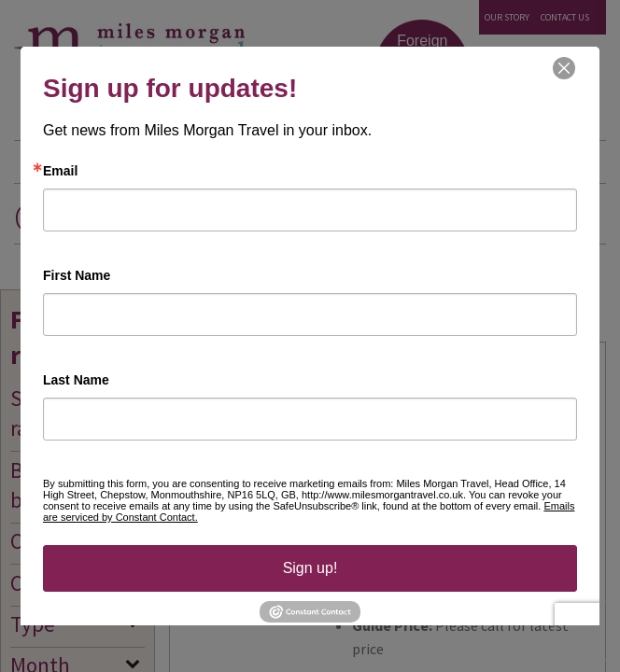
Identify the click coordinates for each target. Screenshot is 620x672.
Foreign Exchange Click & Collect (423, 69)
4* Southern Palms (407, 371)
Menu (576, 163)
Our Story (507, 17)
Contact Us (565, 17)
